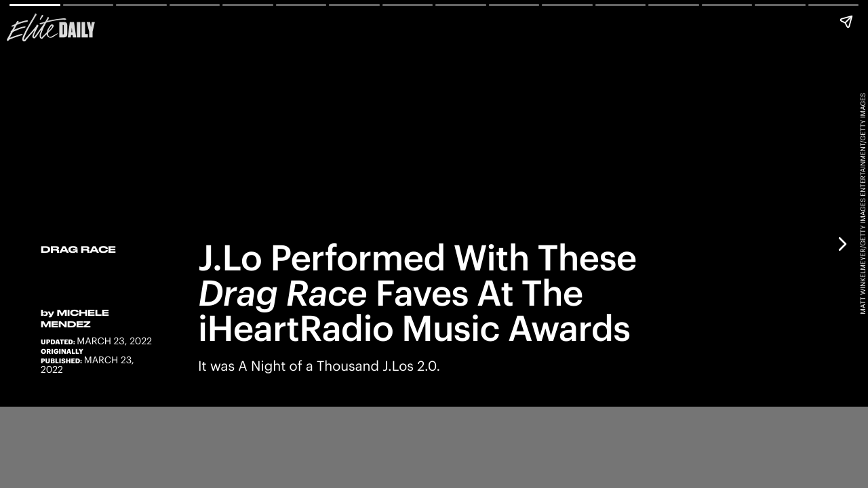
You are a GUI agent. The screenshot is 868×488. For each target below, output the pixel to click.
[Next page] (842, 244)
